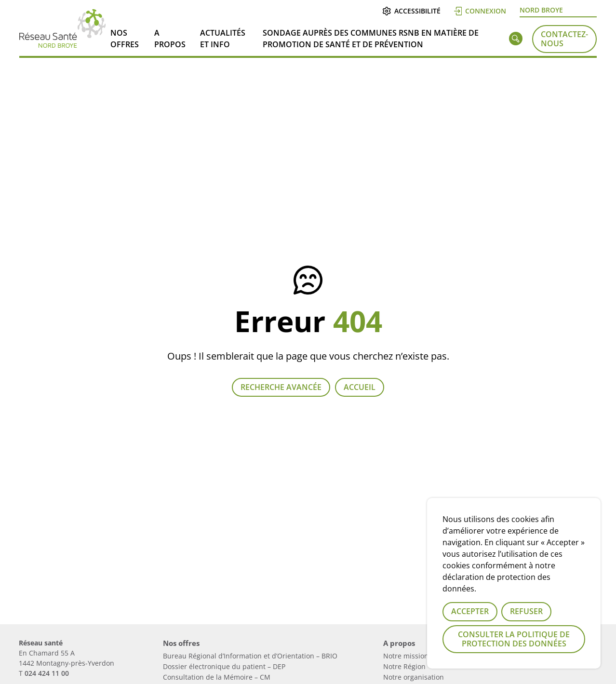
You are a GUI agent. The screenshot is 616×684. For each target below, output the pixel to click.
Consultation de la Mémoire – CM (217, 677)
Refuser (526, 611)
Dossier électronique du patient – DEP (224, 666)
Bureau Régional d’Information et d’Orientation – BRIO (250, 656)
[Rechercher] (516, 40)
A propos (170, 39)
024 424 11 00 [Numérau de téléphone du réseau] (47, 673)
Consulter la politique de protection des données (514, 639)
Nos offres (125, 39)
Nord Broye (541, 10)
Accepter (470, 611)
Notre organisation (414, 677)
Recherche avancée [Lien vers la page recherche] (281, 387)
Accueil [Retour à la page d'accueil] (360, 387)
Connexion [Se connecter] (480, 11)
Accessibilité (411, 11)
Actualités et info (223, 39)
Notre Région (404, 666)
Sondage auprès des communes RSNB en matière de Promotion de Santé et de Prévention (371, 39)
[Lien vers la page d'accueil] (62, 44)
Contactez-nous (564, 39)
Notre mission (406, 656)
